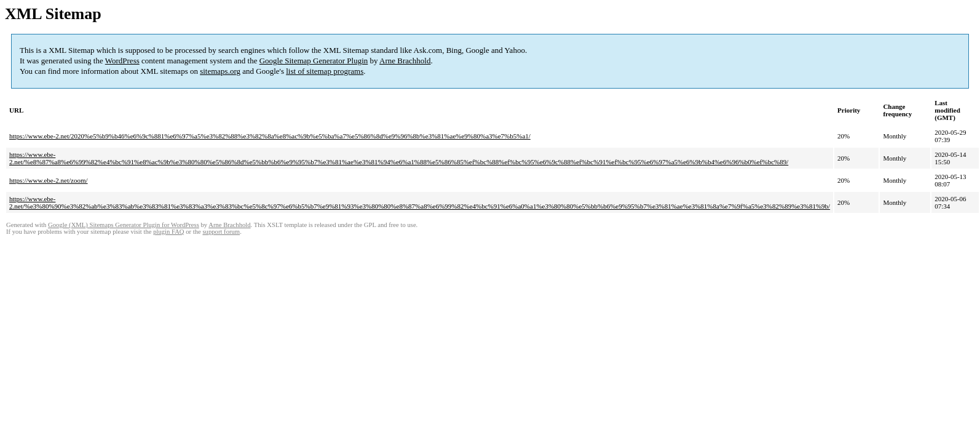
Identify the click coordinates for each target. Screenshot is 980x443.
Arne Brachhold (405, 61)
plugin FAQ (168, 232)
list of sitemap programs (325, 71)
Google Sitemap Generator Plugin (314, 61)
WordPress (122, 61)
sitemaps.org (220, 71)
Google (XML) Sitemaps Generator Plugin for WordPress (124, 225)
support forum (221, 232)
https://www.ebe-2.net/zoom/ (49, 180)
